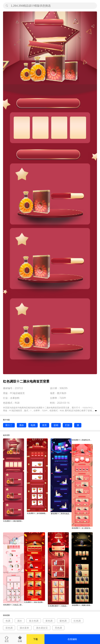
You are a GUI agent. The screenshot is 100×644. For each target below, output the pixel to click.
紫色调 (63, 621)
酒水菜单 (24, 628)
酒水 (22, 425)
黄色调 (49, 621)
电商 (33, 425)
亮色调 (58, 628)
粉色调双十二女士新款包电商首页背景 (82, 528)
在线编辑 (72, 639)
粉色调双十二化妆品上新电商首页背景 (14, 605)
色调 (8, 621)
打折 (67, 425)
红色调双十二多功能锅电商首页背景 (37, 513)
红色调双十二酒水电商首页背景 (14, 521)
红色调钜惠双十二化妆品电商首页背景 (58, 606)
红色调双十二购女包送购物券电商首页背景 (35, 602)
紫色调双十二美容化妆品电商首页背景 (61, 514)
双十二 (9, 425)
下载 (35, 639)
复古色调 (34, 621)
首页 (44, 425)
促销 (56, 425)
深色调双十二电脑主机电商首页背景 (82, 605)
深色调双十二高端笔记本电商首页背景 (82, 440)
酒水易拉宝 (42, 628)
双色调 (9, 628)
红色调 (77, 621)
